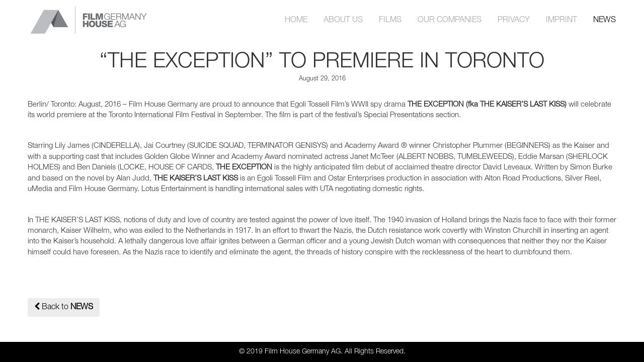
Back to (64, 306)
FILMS (390, 20)
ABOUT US (343, 20)
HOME (296, 20)
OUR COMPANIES (450, 20)
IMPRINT (561, 20)
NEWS (605, 20)
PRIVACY (514, 20)
